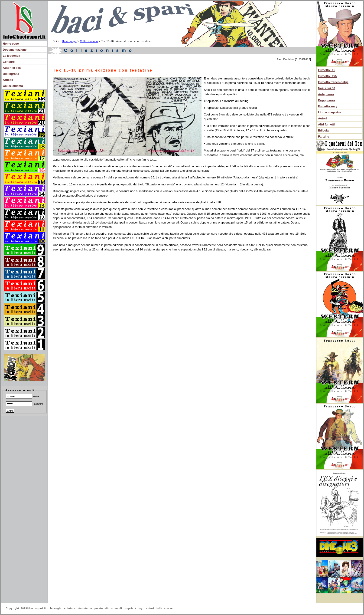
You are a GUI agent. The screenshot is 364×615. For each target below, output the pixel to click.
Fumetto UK (327, 70)
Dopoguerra (327, 100)
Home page (11, 44)
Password (25, 404)
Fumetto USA (327, 76)
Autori (322, 118)
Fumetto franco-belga (333, 82)
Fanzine (324, 136)
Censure (9, 62)
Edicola (323, 130)
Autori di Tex (12, 68)
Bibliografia (11, 74)
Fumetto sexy (328, 106)
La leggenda (11, 56)
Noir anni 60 (327, 88)
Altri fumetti (326, 124)
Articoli (8, 80)
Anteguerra (326, 94)
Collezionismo (13, 86)
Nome (23, 396)
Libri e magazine (330, 112)
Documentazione (15, 50)
